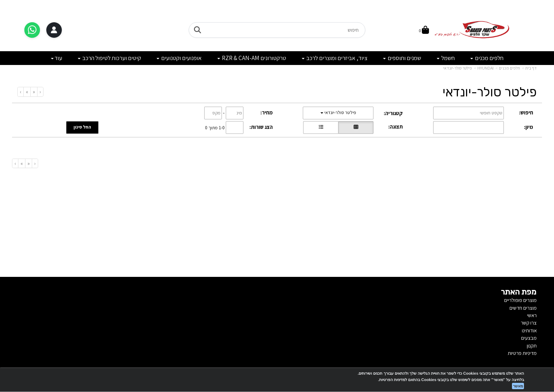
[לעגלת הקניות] (424, 31)
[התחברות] (54, 30)
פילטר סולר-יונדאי (458, 68)
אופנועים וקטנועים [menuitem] (179, 58)
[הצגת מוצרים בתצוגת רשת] (356, 127)
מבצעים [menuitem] (529, 338)
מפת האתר (519, 292)
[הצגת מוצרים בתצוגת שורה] (321, 127)
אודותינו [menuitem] (529, 330)
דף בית (531, 68)
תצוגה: (396, 127)
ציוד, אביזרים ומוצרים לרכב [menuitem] (335, 58)
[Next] (27, 92)
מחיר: (267, 112)
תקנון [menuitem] (532, 346)
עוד (57, 58)
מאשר (518, 386)
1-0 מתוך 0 (215, 127)
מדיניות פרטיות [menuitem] (522, 353)
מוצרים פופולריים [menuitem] (520, 300)
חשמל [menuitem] (446, 58)
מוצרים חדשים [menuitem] (523, 308)
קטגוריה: (393, 113)
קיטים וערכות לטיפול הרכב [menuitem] (109, 58)
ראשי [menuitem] (532, 315)
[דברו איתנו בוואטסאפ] (32, 30)
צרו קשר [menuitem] (529, 323)
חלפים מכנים (509, 68)
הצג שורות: (261, 127)
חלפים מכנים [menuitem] (487, 58)
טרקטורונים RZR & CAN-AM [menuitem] (252, 58)
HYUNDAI (485, 68)
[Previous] (34, 92)
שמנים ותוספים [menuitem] (402, 58)
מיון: (529, 127)
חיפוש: (526, 112)
